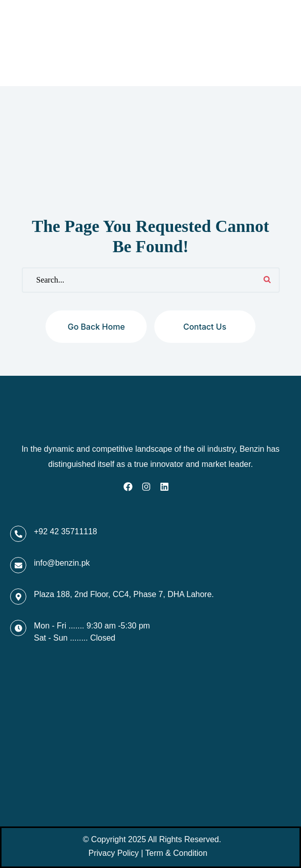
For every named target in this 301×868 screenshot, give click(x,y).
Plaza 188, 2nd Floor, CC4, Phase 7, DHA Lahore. (124, 594)
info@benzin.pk (62, 563)
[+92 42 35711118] (18, 534)
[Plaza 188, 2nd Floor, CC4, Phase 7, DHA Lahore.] (18, 597)
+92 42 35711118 (66, 531)
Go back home (96, 327)
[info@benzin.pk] (18, 565)
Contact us (205, 327)
